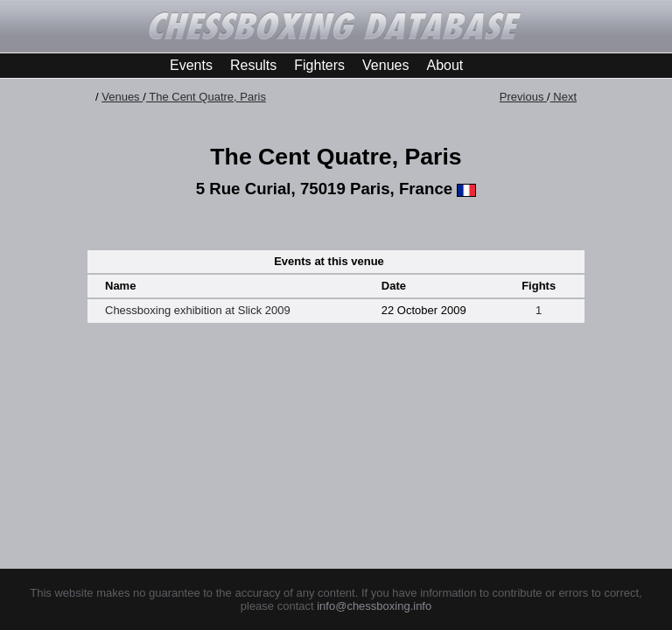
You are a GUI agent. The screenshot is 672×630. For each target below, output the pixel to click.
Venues (385, 65)
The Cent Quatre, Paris (206, 97)
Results (253, 65)
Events (191, 65)
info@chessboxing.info (374, 606)
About (444, 65)
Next (563, 97)
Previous (523, 97)
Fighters (319, 65)
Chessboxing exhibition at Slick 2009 (198, 310)
